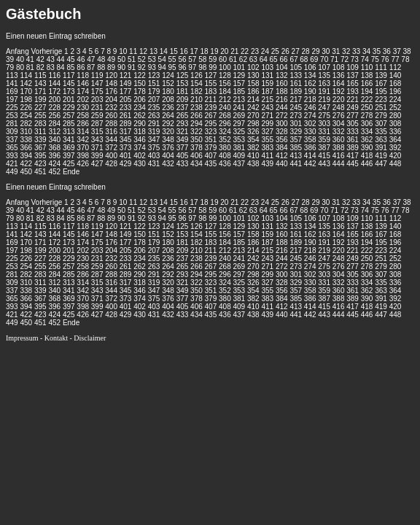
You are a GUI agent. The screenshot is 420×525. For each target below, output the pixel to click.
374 (140, 148)
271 (267, 116)
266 (197, 116)
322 (197, 132)
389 (353, 148)
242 (253, 108)
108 (339, 67)
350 (197, 140)
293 (183, 124)
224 (396, 100)
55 (172, 59)
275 (324, 116)
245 (296, 108)
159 (267, 83)
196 (396, 92)
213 (240, 100)
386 (310, 148)
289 (126, 124)
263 (154, 116)
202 (83, 100)
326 (253, 132)
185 (240, 92)
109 (353, 67)
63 (253, 59)
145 (69, 83)
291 (154, 124)
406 (197, 156)
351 (211, 140)
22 (245, 51)
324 (225, 132)
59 (213, 59)
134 (310, 75)
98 (202, 67)
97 (192, 67)
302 (310, 124)
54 (162, 59)
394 (26, 156)
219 (324, 100)
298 (253, 124)
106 (310, 67)
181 (183, 92)
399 (97, 156)
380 (225, 148)
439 (267, 164)
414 (310, 156)
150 (140, 83)
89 (111, 67)
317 (126, 132)
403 (154, 156)
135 (324, 75)
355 (267, 140)
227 (40, 108)
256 (54, 116)
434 (197, 164)
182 (197, 92)
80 (20, 67)
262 (140, 116)
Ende (71, 172)
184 (225, 92)
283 (40, 124)
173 (69, 92)
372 (111, 148)
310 (26, 132)
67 (293, 59)
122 (140, 75)
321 (183, 132)
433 (183, 164)
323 (211, 132)
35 (377, 51)
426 (83, 164)
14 (164, 51)
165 (353, 83)
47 (91, 59)
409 (240, 156)
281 (12, 124)
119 (97, 75)
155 (211, 83)
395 (40, 156)
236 (168, 108)
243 (267, 108)
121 (126, 75)
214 (253, 100)
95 (172, 67)
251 (381, 108)
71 (334, 59)
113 (12, 75)
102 (253, 67)
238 (197, 108)
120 (111, 75)
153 (183, 83)
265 (183, 116)
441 (296, 164)
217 (296, 100)
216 (282, 100)
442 (310, 164)
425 (69, 164)
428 (111, 164)
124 (168, 75)
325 (240, 132)
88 (101, 67)
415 (324, 156)
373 (126, 148)
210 (197, 100)
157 (240, 83)
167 (381, 83)
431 (154, 164)
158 (253, 83)
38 (407, 51)
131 (267, 75)
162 (310, 83)
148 (111, 83)
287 (97, 124)
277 (353, 116)
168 (396, 83)
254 (26, 116)
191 (324, 92)
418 (367, 156)
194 (367, 92)
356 (282, 140)
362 (367, 140)
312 (54, 132)
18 (204, 51)
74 (365, 59)
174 (83, 92)
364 (396, 140)
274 (310, 116)
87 (91, 67)
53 (152, 59)
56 (182, 59)
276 (339, 116)
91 (132, 67)
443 (324, 164)
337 (12, 140)
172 (54, 92)
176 (111, 92)
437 (240, 164)
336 (396, 132)
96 (182, 67)
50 (121, 59)
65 (274, 59)
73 (355, 59)
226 (26, 108)
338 (26, 140)
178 (140, 92)
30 (326, 51)
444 (339, 164)
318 (140, 132)
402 (140, 156)
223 (381, 100)
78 (405, 59)
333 (353, 132)
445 (353, 164)
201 (69, 100)
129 (240, 75)
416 (339, 156)
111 (381, 67)
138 (367, 75)
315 (97, 132)
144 (54, 83)
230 (83, 108)
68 (304, 59)
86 (81, 67)
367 (40, 148)
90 (121, 67)
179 (154, 92)
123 (154, 75)
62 (243, 59)
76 (385, 59)
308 (396, 124)
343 (97, 140)
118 (83, 75)
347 (154, 140)
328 (282, 132)
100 (225, 67)
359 (324, 140)
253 (12, 116)
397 (69, 156)
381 (240, 148)
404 (168, 156)
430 (140, 164)
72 (345, 59)
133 (296, 75)
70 (324, 59)
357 (296, 140)
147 (97, 83)
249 (353, 108)
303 (324, 124)
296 (225, 124)
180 (168, 92)
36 (387, 51)
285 (69, 124)
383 (267, 148)
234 (140, 108)
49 (111, 59)
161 (296, 83)
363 (381, 140)
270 (253, 116)
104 (282, 67)
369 (69, 148)
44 (61, 59)
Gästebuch (43, 14)
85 (70, 67)
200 (54, 100)
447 (381, 164)
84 (61, 67)
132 (282, 75)
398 (83, 156)
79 (10, 67)
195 (381, 92)
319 (154, 132)
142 (26, 83)
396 (54, 156)
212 (225, 100)
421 (12, 164)
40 (20, 59)
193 (353, 92)
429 (126, 164)
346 (140, 140)
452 (54, 172)
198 (26, 100)
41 (30, 59)
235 (154, 108)
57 (192, 59)
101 (240, 67)
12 (143, 51)
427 (97, 164)
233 (126, 108)
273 (296, 116)
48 (101, 59)
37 (397, 51)
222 (367, 100)
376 (168, 148)
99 (213, 67)
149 (126, 83)
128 (225, 75)
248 (339, 108)
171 (40, 92)
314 (83, 132)
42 (40, 59)
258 (83, 116)
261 (126, 116)
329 (296, 132)
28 (305, 51)
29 (315, 51)
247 (324, 108)
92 (142, 67)
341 (69, 140)
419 (381, 156)
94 (162, 67)
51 (132, 59)
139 (381, 75)
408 (225, 156)
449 (12, 172)
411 (267, 156)
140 (396, 75)
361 (353, 140)
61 (233, 59)
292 (168, 124)
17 (194, 51)
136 (339, 75)
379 (211, 148)
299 (267, 124)
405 (183, 156)
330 (310, 132)
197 (12, 100)
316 (111, 132)
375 (154, 148)
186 (253, 92)
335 (381, 132)
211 (211, 100)
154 (197, 83)
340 (54, 140)
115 (40, 75)
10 (123, 51)
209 (183, 100)
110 (367, 67)
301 (296, 124)
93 (152, 67)
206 (140, 100)
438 (253, 164)
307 (381, 124)
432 (168, 164)
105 (296, 67)
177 (126, 92)
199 (40, 100)
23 (255, 51)
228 (54, 108)
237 (183, 108)
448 (396, 164)
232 (111, 108)
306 (367, 124)
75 (375, 59)
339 (40, 140)
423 (40, 164)
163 (324, 83)
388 (339, 148)
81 (30, 67)
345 (126, 140)
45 (70, 59)
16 (184, 51)
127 (211, 75)
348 (168, 140)
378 (197, 148)
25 (275, 51)
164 (339, 83)
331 (324, 132)
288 (111, 124)
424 (54, 164)
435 (211, 164)
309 (12, 132)
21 (234, 51)
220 (339, 100)
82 (40, 67)
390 (367, 148)
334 (367, 132)
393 (12, 156)
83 (51, 67)
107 (324, 67)
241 (240, 108)
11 (133, 51)
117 (69, 75)
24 (265, 51)
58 (202, 59)
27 (296, 51)
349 (183, 140)
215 (267, 100)
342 (83, 140)
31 (336, 51)
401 (126, 156)
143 (40, 83)
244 (282, 108)
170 (26, 92)
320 (168, 132)
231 (97, 108)
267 (211, 116)
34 (366, 51)
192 (339, 92)
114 (26, 75)
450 (26, 172)
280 (396, 116)
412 (282, 156)
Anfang (17, 51)
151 (154, 83)
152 (168, 83)
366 (26, 148)
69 (314, 59)
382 (253, 148)
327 (267, 132)
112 (396, 67)
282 (26, 124)
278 (367, 116)
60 (223, 59)
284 (54, 124)
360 (339, 140)
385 (296, 148)
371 (97, 148)
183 (211, 92)
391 (381, 148)
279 (381, 116)
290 (140, 124)
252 (396, 108)
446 (367, 164)
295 (211, 124)
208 (168, 100)
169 (12, 92)
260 (111, 116)
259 (97, 116)
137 (353, 75)
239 (211, 108)
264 (168, 116)
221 (353, 100)
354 (253, 140)
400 (111, 156)
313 (69, 132)
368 (54, 148)
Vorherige (46, 51)
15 (174, 51)
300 (282, 124)
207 (154, 100)
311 (40, 132)
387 (324, 148)
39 (10, 59)
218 (310, 100)
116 (54, 75)
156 (225, 83)
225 (12, 108)
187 (267, 92)
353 (240, 140)
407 (211, 156)
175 (97, 92)
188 (282, 92)
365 (12, 148)
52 (142, 59)
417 (353, 156)
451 (40, 172)
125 (183, 75)
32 (346, 51)
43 (51, 59)
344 (111, 140)
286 (83, 124)
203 (97, 100)
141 (12, 83)
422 (26, 164)
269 (240, 116)
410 (253, 156)
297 (240, 124)
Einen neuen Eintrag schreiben (56, 36)
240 (225, 108)
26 (285, 51)
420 (396, 156)
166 (367, 83)
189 (296, 92)
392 (396, 148)
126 (197, 75)
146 (83, 83)
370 (83, 148)
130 (253, 75)
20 (224, 51)
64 (264, 59)
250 (367, 108)
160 (282, 83)
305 (353, 124)
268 (225, 116)
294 (197, 124)
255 (40, 116)
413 (296, 156)
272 (282, 116)
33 (356, 51)
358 (310, 140)
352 (225, 140)
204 (111, 100)
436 (225, 164)
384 (282, 148)
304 (339, 124)
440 (282, 164)
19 (214, 51)
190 (310, 92)
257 (69, 116)
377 (183, 148)
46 (81, 59)
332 (339, 132)
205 (126, 100)
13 (153, 51)
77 (395, 59)
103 (267, 67)
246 (310, 108)
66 (283, 59)
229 (69, 108)
